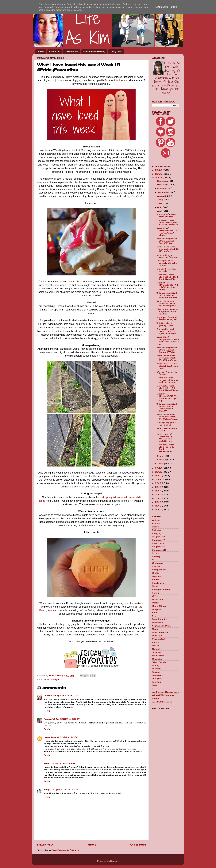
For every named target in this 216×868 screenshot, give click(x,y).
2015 (159, 498)
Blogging (157, 533)
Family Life (158, 583)
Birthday (156, 530)
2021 (158, 476)
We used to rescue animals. (167, 270)
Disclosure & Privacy (94, 52)
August (161, 196)
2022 (159, 472)
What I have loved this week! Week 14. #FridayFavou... (167, 417)
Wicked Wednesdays (163, 695)
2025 (159, 174)
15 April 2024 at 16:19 (62, 763)
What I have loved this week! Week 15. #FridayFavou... (168, 358)
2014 (158, 502)
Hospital (156, 609)
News (155, 629)
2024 (159, 178)
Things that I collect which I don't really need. (168, 366)
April (160, 211)
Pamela (48, 719)
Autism (156, 520)
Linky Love (116, 52)
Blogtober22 (159, 550)
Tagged (156, 672)
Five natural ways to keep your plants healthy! (167, 311)
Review (156, 646)
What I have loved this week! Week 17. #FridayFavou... (168, 249)
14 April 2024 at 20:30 (65, 737)
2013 (158, 506)
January (162, 463)
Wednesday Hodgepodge (165, 692)
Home (41, 52)
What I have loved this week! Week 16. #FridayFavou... (168, 303)
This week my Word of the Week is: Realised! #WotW (167, 295)
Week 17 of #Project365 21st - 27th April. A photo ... (168, 232)
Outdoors (157, 636)
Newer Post (45, 845)
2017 (158, 491)
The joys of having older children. (166, 215)
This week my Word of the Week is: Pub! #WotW (167, 241)
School (156, 649)
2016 (159, 494)
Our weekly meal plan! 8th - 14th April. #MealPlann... (168, 388)
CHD (155, 560)
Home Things (159, 606)
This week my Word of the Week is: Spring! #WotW (167, 350)
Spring (156, 665)
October (162, 188)
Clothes (156, 566)
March (161, 456)
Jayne (47, 737)
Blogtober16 (159, 537)
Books (155, 553)
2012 (158, 510)
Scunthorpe (158, 656)
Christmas (158, 563)
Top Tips (156, 682)
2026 (159, 170)
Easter (156, 580)
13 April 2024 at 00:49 (66, 719)
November (163, 185)
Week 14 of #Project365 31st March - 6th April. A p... (168, 397)
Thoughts (55, 679)
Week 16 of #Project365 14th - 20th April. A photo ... (168, 286)
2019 (159, 483)
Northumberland (161, 632)
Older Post (138, 845)
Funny (155, 593)
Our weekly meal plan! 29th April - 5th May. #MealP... (168, 222)
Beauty (156, 527)
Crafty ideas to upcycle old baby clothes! (167, 263)
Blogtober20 (159, 547)
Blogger (114, 861)
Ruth (46, 763)
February (162, 460)
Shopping (157, 659)
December (163, 181)
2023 (159, 468)
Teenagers (157, 675)
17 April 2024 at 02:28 (65, 790)
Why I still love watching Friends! (167, 256)
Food (155, 586)
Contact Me (71, 52)
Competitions (159, 570)
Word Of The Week (162, 702)
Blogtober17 (158, 540)
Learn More (162, 7)
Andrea (119, 80)
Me (47, 679)
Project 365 (159, 639)
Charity (156, 557)
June (160, 204)
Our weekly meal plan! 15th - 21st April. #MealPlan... (167, 331)
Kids (154, 613)
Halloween (157, 599)
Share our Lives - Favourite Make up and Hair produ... (168, 380)
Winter (156, 698)
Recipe (156, 642)
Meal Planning (160, 619)
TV (154, 689)
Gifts (155, 596)
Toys (155, 685)
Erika (107, 80)
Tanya (47, 790)
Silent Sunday (160, 662)
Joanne (48, 696)
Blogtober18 (159, 543)
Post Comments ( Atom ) (65, 850)
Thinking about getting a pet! (165, 324)
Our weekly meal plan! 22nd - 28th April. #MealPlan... (168, 277)
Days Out (157, 576)
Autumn (156, 523)
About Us (54, 52)
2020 (159, 479)
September (163, 192)
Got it (174, 7)
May (160, 207)
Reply (47, 711)
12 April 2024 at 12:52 (66, 696)
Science (156, 652)
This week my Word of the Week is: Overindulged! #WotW (167, 408)
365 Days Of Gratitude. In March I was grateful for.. (164, 438)
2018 (158, 487)
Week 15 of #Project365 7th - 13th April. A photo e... (168, 341)
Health (155, 603)
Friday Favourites (161, 590)
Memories (157, 622)
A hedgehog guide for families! (166, 424)
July (160, 200)
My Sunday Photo (162, 626)
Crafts (156, 573)
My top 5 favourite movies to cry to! (167, 318)
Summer (156, 669)
